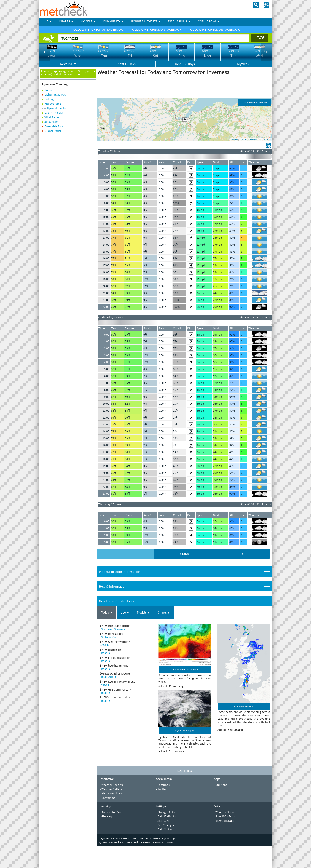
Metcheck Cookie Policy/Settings (157, 838)
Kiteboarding (53, 104)
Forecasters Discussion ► (185, 670)
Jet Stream (52, 122)
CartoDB (267, 139)
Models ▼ (144, 612)
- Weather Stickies (225, 812)
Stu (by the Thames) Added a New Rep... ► (68, 73)
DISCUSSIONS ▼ (179, 21)
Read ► (105, 645)
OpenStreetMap (251, 139)
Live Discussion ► (244, 707)
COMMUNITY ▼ (114, 21)
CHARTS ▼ (66, 21)
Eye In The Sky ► (185, 731)
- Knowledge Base (111, 812)
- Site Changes (165, 825)
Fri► (241, 554)
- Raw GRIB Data (224, 821)
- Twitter (161, 789)
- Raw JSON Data (224, 816)
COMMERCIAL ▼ (209, 21)
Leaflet (234, 139)
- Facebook (163, 785)
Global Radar (53, 131)
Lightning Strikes (55, 94)
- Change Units (165, 812)
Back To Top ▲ (185, 771)
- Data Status (164, 829)
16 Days (184, 554)
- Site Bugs (163, 821)
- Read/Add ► (108, 677)
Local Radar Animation (255, 102)
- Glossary (106, 816)
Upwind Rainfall (57, 108)
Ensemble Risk (54, 126)
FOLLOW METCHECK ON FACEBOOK (98, 29)
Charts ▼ (164, 612)
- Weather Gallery (111, 789)
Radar (48, 90)
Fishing (49, 99)
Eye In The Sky (54, 113)
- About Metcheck (111, 793)
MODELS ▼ (88, 21)
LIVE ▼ (47, 21)
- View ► (105, 685)
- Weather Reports (111, 785)
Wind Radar (52, 117)
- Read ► (105, 653)
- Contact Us (108, 798)
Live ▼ (125, 612)
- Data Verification (167, 816)
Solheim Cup (109, 637)
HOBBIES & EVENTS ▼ (146, 21)
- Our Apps (221, 785)
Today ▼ (107, 612)
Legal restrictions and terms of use (118, 838)
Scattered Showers (113, 629)
